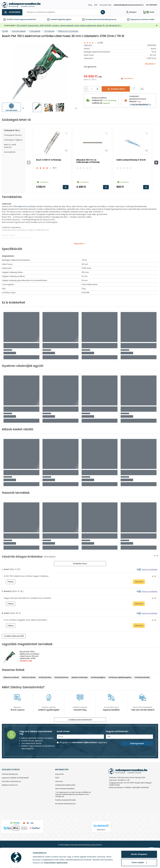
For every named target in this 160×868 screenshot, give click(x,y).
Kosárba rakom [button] (66, 187)
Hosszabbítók (10, 152)
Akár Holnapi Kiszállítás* (65, 789)
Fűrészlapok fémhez (13, 135)
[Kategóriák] (12, 12)
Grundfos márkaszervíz (11, 781)
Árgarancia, (135, 19)
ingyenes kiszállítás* (28, 19)
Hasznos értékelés (150, 569)
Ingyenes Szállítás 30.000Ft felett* (15, 778)
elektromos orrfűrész (27, 206)
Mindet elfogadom (139, 848)
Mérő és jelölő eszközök (10, 146)
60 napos (89, 19)
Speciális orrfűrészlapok (80, 677)
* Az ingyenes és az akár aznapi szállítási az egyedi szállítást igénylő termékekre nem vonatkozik (73, 794)
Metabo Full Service (10, 785)
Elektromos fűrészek (29, 677)
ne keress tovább (147, 19)
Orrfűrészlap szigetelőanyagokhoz (120, 677)
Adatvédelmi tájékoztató (65, 785)
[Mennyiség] (92, 89)
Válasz (10, 582)
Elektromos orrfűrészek (11, 677)
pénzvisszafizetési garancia (105, 19)
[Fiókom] (131, 12)
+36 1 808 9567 (151, 5)
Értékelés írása (80, 564)
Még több (79, 244)
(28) (101, 43)
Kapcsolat (59, 774)
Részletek (37, 863)
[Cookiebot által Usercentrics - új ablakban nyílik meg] (16, 863)
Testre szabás (139, 856)
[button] (23, 108)
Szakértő (54, 19)
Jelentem (139, 582)
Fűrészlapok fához (12, 130)
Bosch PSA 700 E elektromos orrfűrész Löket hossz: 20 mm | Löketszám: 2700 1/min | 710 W (29, 656)
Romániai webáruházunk (65, 804)
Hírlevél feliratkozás (10, 774)
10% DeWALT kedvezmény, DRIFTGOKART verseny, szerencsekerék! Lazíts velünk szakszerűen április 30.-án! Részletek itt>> (69, 25)
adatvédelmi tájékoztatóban (84, 742)
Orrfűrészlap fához (45, 677)
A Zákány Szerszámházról (80, 720)
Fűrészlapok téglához (13, 140)
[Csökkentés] (86, 89)
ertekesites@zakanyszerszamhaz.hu (128, 5)
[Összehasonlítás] (142, 89)
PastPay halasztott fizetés (66, 800)
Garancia (59, 781)
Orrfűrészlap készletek (142, 677)
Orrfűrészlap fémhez (61, 677)
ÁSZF (57, 778)
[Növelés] (97, 89)
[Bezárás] (157, 26)
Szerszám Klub (105, 5)
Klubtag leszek (137, 743)
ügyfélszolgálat (65, 19)
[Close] (92, 3)
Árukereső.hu (101, 830)
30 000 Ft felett (13, 19)
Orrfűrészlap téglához (98, 677)
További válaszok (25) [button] (14, 636)
